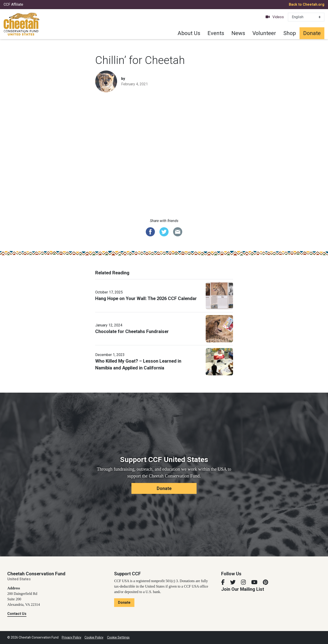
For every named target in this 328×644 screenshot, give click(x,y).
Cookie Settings (118, 637)
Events (216, 33)
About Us (189, 33)
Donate (312, 33)
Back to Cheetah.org (307, 4)
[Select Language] (306, 17)
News (238, 33)
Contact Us (17, 614)
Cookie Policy (94, 637)
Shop (290, 33)
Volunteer (264, 33)
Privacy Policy (72, 637)
